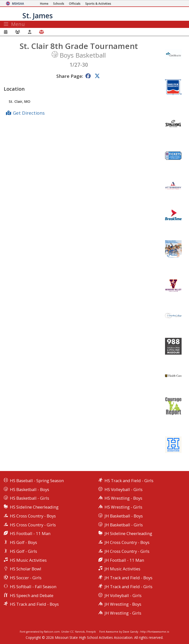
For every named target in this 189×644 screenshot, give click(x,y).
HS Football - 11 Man (30, 533)
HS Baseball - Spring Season (37, 481)
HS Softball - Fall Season (33, 587)
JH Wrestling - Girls (123, 613)
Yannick (80, 632)
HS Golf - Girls (23, 551)
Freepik (91, 632)
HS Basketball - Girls (30, 498)
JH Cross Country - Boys (127, 542)
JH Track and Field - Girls (128, 587)
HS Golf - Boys (23, 542)
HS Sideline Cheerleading (34, 507)
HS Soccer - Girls (26, 578)
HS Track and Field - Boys (34, 604)
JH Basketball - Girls (124, 525)
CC (72, 632)
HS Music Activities (28, 560)
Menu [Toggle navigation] (14, 24)
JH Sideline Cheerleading (128, 533)
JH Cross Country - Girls (127, 551)
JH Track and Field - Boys (128, 578)
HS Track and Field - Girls (129, 481)
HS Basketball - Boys (30, 489)
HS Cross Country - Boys (33, 516)
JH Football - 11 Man (124, 560)
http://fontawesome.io (155, 632)
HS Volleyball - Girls (124, 489)
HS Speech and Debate (32, 595)
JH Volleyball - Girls (123, 595)
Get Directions (29, 113)
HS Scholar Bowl (26, 569)
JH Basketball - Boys (124, 516)
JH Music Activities (122, 569)
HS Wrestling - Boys (123, 498)
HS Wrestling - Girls (123, 507)
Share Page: (70, 76)
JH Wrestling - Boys (123, 604)
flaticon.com (52, 632)
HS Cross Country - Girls (33, 525)
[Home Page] (44, 4)
